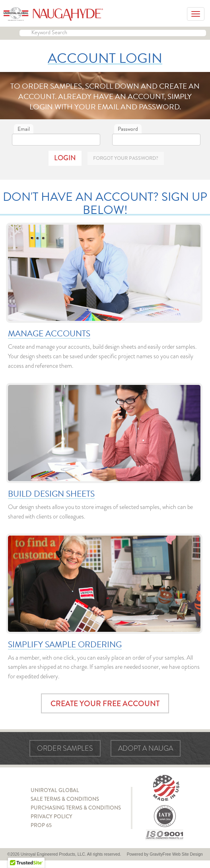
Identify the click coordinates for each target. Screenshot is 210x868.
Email (24, 129)
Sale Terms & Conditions (65, 799)
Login (65, 158)
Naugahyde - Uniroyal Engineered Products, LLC (53, 14)
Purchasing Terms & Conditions (76, 808)
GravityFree (160, 854)
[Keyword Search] (113, 33)
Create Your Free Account (105, 704)
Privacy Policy (52, 817)
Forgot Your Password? (126, 158)
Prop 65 (41, 825)
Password (128, 129)
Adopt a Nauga (146, 748)
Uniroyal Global (55, 790)
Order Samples (65, 748)
